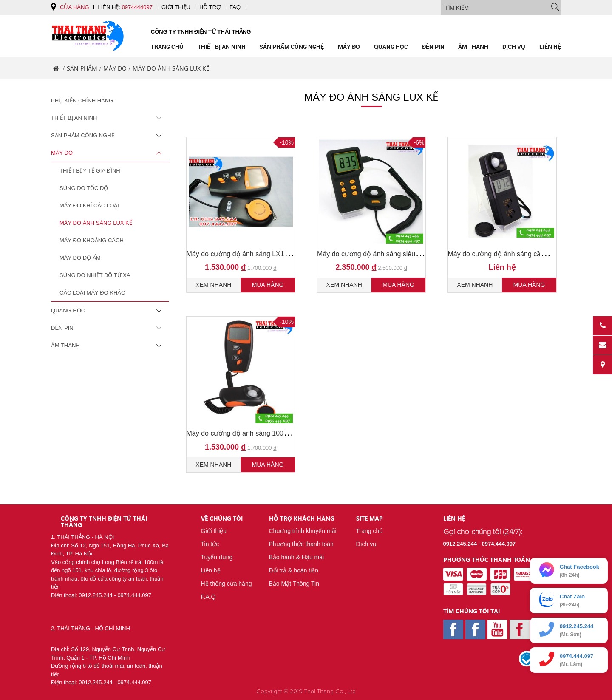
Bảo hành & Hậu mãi (297, 557)
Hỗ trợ (210, 7)
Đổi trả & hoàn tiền (294, 570)
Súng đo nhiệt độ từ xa (95, 275)
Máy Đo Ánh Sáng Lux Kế (96, 223)
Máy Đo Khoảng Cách (92, 240)
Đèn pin (433, 47)
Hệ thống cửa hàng (227, 584)
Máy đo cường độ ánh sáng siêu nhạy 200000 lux (392, 254)
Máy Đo (349, 47)
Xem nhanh (213, 285)
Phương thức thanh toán (301, 544)
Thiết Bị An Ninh (222, 47)
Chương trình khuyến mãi (303, 531)
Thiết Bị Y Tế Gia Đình (90, 171)
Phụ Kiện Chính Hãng (82, 101)
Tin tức (210, 544)
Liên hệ (550, 47)
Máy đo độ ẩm (80, 258)
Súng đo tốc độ (84, 188)
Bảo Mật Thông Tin (294, 584)
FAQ (235, 7)
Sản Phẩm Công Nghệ (292, 47)
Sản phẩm (82, 68)
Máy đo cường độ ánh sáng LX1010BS (246, 254)
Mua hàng (268, 285)
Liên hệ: (125, 7)
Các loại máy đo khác (92, 293)
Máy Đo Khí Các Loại (89, 205)
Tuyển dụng (217, 557)
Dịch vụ (514, 47)
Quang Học (391, 47)
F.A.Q (208, 597)
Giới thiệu (176, 7)
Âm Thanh (473, 47)
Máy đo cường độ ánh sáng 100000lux (245, 433)
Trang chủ (167, 47)
